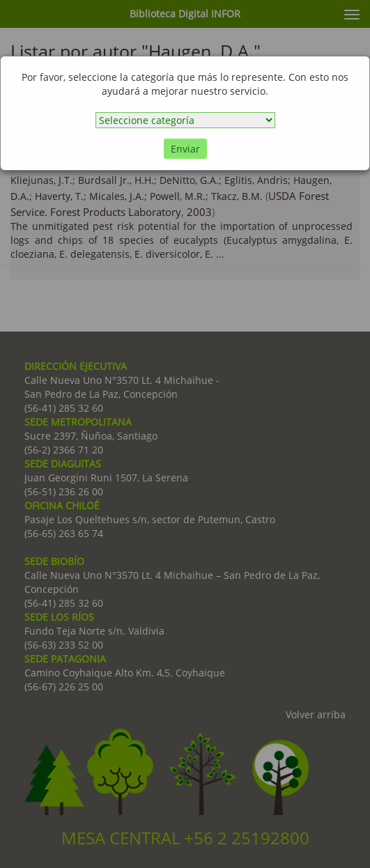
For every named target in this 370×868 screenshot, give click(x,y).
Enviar (185, 149)
